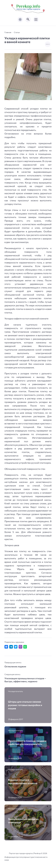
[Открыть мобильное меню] (36, 20)
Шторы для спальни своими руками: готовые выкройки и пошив (25, 705)
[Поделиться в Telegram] (11, 647)
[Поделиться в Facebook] (6, 647)
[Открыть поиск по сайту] (28, 20)
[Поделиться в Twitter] (16, 647)
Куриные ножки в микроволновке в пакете (23, 781)
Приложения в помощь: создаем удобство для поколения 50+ (27, 742)
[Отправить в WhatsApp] (25, 647)
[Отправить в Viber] (20, 647)
